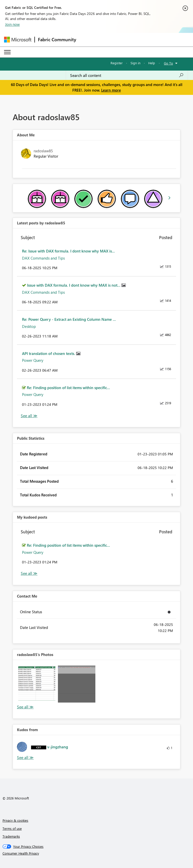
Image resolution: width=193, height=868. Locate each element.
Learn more (111, 90)
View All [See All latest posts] (29, 416)
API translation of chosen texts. (49, 353)
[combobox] (127, 75)
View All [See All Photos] (25, 707)
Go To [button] (168, 63)
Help (152, 63)
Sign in (135, 63)
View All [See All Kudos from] (25, 758)
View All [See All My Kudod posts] (29, 573)
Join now (12, 24)
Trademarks (11, 836)
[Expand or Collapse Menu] (7, 52)
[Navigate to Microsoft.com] (18, 40)
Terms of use (12, 828)
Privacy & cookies (15, 820)
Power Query (33, 360)
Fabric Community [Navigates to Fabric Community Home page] (57, 39)
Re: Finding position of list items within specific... (68, 388)
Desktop (29, 326)
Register (117, 63)
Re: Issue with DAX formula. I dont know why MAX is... (68, 251)
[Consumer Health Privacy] (97, 853)
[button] (37, 684)
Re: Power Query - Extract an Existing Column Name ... (69, 319)
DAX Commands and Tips (43, 258)
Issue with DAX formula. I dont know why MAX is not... (74, 285)
